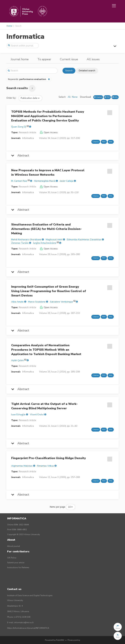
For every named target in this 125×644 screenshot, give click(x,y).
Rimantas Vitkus (45, 466)
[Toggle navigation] (114, 6)
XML (115, 97)
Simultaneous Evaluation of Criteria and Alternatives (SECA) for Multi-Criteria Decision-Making (46, 229)
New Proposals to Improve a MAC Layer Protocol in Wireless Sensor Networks (48, 172)
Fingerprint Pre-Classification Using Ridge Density (49, 458)
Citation (98, 97)
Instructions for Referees (18, 567)
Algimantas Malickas (22, 466)
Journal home (20, 59)
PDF (107, 97)
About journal (14, 546)
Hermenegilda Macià (45, 181)
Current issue (69, 59)
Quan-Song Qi (19, 127)
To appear (44, 59)
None (75, 97)
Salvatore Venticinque (61, 302)
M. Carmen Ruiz (19, 181)
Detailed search (87, 71)
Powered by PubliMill (55, 640)
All (69, 97)
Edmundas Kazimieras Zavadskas (84, 240)
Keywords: (27, 79)
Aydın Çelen (17, 360)
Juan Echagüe (18, 415)
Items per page (58, 507)
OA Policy (12, 558)
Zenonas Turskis (20, 243)
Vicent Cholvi (37, 415)
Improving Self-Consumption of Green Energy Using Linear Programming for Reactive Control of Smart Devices (49, 291)
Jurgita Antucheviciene (45, 243)
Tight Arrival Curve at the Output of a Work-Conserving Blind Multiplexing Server (44, 406)
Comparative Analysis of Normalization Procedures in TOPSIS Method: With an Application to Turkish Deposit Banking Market (46, 350)
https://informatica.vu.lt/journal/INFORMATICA (28, 628)
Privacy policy (74, 640)
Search (69, 71)
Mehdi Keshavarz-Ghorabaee (26, 240)
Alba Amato (17, 302)
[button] (118, 627)
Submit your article (16, 563)
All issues (93, 59)
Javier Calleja (66, 181)
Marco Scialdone (37, 302)
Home (9, 26)
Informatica (25, 37)
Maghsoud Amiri (54, 240)
